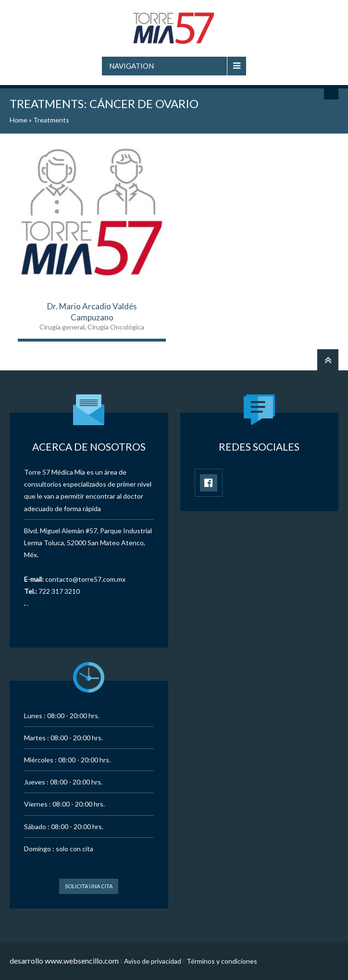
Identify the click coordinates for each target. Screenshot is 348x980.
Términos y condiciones (222, 961)
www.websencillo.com (82, 961)
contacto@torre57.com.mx (85, 579)
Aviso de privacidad (153, 961)
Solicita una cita (89, 886)
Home (19, 120)
